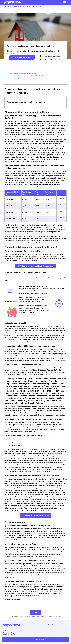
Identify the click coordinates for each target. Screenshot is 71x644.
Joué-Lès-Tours (10, 353)
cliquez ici (59, 616)
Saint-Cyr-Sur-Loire (23, 353)
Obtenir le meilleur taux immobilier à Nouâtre (22, 73)
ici (55, 130)
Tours (55, 360)
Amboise (62, 360)
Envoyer (35, 612)
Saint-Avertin (62, 351)
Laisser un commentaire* (35, 603)
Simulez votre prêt (22, 58)
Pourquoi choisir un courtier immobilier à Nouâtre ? (24, 76)
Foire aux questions (15, 78)
